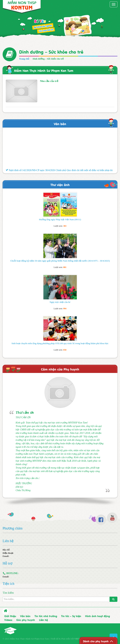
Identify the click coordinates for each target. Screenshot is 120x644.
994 (65, 309)
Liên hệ (43, 620)
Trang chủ (24, 59)
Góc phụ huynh (26, 620)
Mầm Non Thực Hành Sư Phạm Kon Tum (44, 70)
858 (65, 350)
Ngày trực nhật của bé (60, 302)
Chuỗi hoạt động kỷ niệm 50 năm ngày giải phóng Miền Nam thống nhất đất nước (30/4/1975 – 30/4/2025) (60, 261)
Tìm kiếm (8, 593)
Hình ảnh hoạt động (98, 616)
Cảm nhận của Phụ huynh (60, 369)
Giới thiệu (10, 616)
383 (65, 226)
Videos (8, 620)
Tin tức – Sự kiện (71, 616)
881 (65, 267)
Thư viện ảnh (60, 185)
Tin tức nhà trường (46, 616)
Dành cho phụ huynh (96, 641)
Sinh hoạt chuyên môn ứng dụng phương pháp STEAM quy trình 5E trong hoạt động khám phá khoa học (60, 343)
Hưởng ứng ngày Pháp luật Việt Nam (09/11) (60, 219)
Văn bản (60, 124)
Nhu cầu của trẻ (49, 81)
